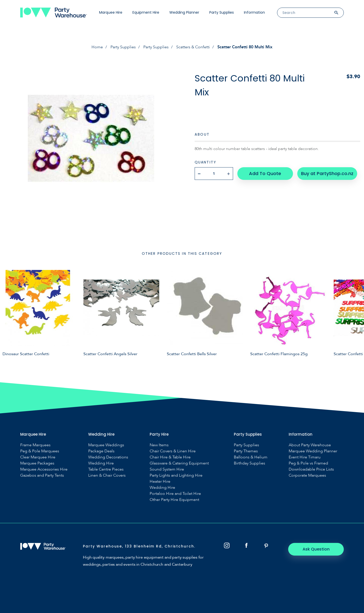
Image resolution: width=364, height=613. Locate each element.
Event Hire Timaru (305, 457)
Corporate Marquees (307, 475)
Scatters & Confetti (193, 47)
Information (254, 12)
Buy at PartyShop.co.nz (327, 173)
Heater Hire (160, 482)
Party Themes (246, 451)
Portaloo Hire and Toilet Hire (175, 494)
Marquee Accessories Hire (44, 469)
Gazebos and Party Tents (42, 475)
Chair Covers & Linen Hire (173, 451)
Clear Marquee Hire (38, 457)
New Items (159, 445)
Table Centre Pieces (106, 469)
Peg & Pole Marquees (40, 451)
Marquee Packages (37, 463)
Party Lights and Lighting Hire (176, 475)
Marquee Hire (111, 12)
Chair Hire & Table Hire (170, 457)
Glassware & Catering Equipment (179, 463)
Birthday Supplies (249, 463)
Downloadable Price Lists (311, 469)
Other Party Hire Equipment (174, 500)
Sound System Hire (167, 469)
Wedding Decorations (108, 457)
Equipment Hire (146, 12)
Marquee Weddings (106, 445)
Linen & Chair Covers (107, 475)
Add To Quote (265, 173)
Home (97, 47)
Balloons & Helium (251, 457)
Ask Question (316, 549)
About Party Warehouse (310, 445)
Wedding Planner (184, 12)
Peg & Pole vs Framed (308, 463)
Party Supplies (222, 12)
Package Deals (101, 451)
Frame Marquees (35, 445)
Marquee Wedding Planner (313, 451)
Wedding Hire (101, 463)
